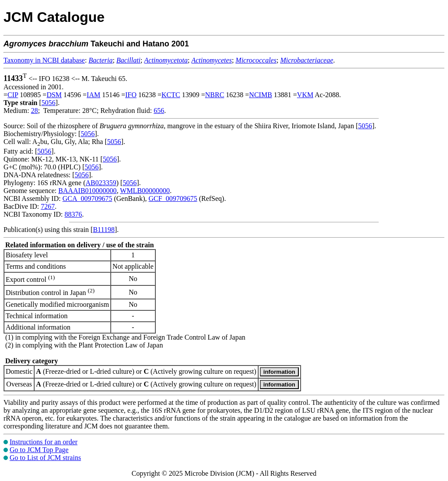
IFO (131, 95)
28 (35, 111)
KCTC (171, 95)
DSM (54, 95)
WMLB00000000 (145, 191)
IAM (93, 95)
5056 (49, 103)
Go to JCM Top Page (39, 450)
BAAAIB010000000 (87, 191)
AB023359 (101, 183)
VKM (305, 95)
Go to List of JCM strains (45, 458)
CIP (13, 95)
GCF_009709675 (173, 198)
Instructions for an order (44, 442)
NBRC (215, 95)
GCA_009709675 (87, 198)
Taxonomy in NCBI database (44, 60)
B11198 (103, 230)
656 (159, 111)
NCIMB (260, 95)
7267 (48, 206)
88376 (73, 214)
